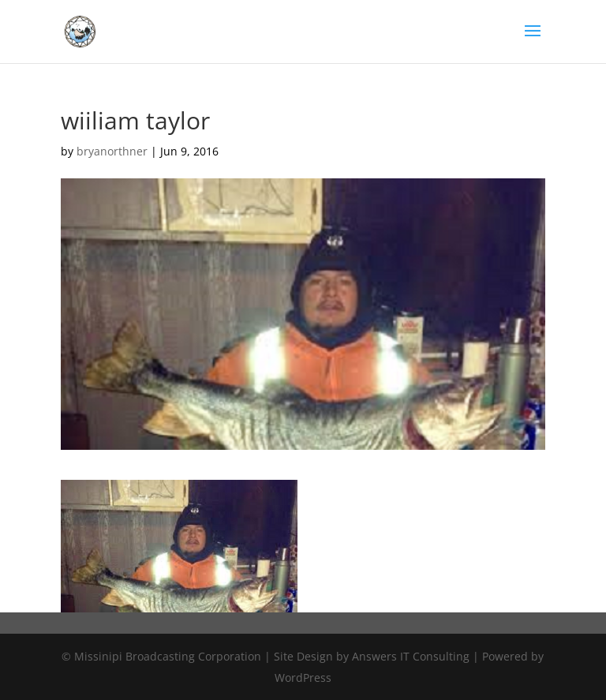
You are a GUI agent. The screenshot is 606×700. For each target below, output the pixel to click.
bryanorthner (112, 151)
